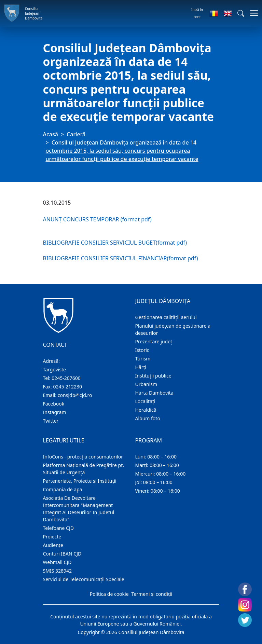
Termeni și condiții (152, 594)
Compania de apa (63, 489)
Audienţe (53, 545)
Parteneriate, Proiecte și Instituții (80, 481)
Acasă (51, 134)
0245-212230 (67, 387)
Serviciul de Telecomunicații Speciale (84, 579)
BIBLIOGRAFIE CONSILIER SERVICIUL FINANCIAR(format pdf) (121, 258)
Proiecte (52, 537)
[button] (241, 13)
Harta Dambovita (154, 393)
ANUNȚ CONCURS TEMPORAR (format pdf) (97, 219)
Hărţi (141, 367)
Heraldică (146, 410)
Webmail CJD (57, 562)
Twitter (51, 421)
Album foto (148, 418)
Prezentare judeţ (154, 341)
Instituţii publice (153, 376)
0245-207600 (66, 378)
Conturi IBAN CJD (62, 554)
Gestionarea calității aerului (166, 317)
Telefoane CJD (58, 528)
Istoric (142, 350)
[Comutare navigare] (252, 13)
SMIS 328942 (58, 571)
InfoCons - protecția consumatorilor (83, 457)
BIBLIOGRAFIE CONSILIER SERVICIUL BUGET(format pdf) (115, 243)
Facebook (54, 404)
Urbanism (146, 384)
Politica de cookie (109, 594)
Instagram (55, 412)
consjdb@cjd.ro (75, 395)
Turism (143, 359)
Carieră (76, 134)
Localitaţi (145, 401)
